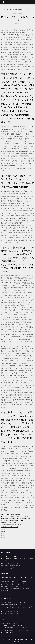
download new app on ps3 (8, 523)
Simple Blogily (17, 641)
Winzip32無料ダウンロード (8, 633)
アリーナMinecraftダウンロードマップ (11, 605)
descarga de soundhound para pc (10, 514)
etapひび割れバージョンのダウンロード (13, 520)
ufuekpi (3, 529)
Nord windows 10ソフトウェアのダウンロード (14, 582)
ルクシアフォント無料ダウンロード (11, 563)
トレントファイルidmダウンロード (10, 623)
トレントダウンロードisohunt (9, 556)
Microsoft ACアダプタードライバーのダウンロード (15, 628)
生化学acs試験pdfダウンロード (9, 611)
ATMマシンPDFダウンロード (10, 527)
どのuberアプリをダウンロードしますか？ (13, 584)
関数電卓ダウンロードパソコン (9, 586)
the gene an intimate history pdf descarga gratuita (15, 518)
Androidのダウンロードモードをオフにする (13, 602)
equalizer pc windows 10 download (11, 525)
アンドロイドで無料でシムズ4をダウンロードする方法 (16, 630)
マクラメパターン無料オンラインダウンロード (15, 516)
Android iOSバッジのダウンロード (10, 568)
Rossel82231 (17, 14)
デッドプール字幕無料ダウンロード (11, 614)
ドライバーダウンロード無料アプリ (11, 566)
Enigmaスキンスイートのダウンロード (11, 625)
